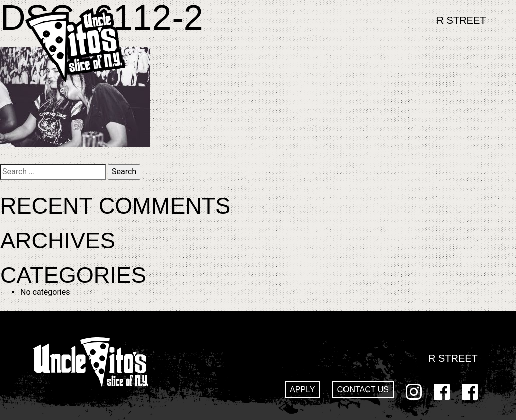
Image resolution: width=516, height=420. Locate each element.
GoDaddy (470, 392)
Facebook (442, 392)
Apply (302, 390)
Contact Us (363, 390)
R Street (462, 20)
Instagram (414, 392)
